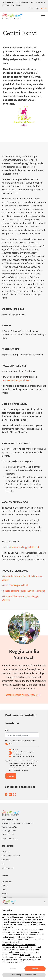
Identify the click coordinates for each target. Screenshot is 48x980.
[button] (45, 902)
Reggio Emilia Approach (13, 5)
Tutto (11, 744)
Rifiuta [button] (13, 969)
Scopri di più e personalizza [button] (24, 975)
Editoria (15, 749)
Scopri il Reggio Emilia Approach (23, 695)
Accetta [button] (35, 969)
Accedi (44, 9)
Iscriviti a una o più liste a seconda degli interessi (21, 740)
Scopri (11, 776)
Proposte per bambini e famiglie (23, 756)
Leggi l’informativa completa (18, 770)
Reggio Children (8, 2)
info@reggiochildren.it (10, 838)
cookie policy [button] (7, 927)
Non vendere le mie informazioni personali (19, 945)
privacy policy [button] (25, 955)
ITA (30, 9)
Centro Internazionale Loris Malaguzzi (31, 2)
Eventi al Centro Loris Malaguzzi (23, 752)
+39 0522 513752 (8, 834)
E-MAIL (7, 730)
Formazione (17, 754)
